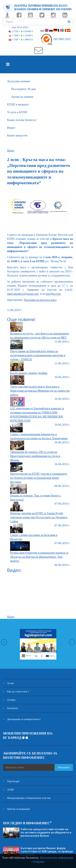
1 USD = (21, 31)
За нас (9, 683)
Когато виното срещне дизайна (29, 373)
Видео (11, 128)
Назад (11, 151)
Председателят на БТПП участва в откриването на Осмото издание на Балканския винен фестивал (39, 478)
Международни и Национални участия (27, 798)
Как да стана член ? (16, 691)
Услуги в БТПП (17, 112)
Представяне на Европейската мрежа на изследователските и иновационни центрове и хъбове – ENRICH (38, 355)
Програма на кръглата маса (40, 300)
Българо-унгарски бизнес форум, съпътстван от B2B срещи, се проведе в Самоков (47, 851)
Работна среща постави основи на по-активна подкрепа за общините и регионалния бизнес (46, 832)
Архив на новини (22, 97)
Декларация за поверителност (22, 719)
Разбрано (39, 862)
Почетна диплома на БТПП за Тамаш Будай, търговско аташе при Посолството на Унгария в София (39, 517)
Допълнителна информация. (57, 858)
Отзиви (9, 700)
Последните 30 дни (24, 89)
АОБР (8, 790)
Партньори (11, 781)
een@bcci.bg (53, 294)
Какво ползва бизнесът (22, 120)
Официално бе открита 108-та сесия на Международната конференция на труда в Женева (35, 456)
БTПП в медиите (18, 104)
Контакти (10, 708)
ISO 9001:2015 (56, 39)
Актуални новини (18, 81)
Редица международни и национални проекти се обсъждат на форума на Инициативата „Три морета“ (39, 557)
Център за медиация (16, 809)
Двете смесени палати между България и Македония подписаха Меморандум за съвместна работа (40, 391)
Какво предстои (17, 135)
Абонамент (64, 767)
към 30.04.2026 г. (21, 27)
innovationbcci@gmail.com (23, 294)
